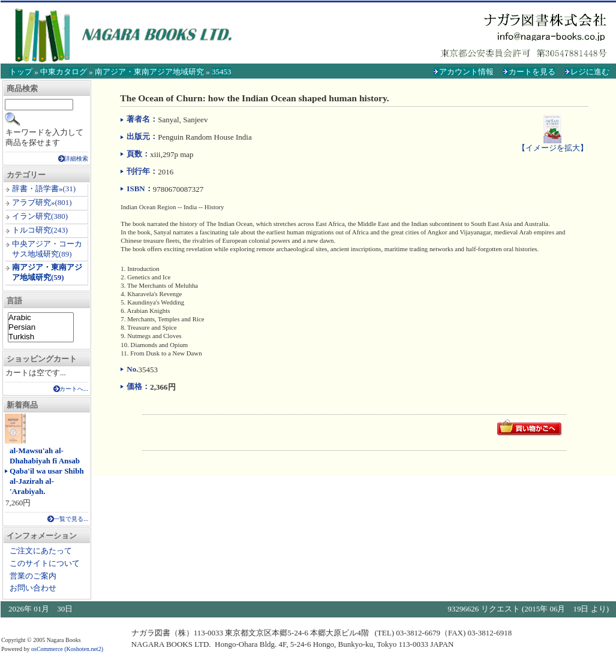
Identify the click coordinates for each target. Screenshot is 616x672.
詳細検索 (76, 159)
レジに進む (590, 72)
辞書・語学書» (37, 189)
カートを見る (532, 72)
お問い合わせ (33, 588)
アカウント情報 (466, 72)
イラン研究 (31, 216)
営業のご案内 (33, 576)
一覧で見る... (71, 519)
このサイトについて (45, 563)
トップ (21, 72)
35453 (222, 72)
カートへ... (74, 389)
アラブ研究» (34, 202)
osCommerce (47, 649)
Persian (41, 327)
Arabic (41, 318)
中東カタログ (64, 72)
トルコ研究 (31, 230)
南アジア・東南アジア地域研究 (149, 72)
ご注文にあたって (41, 551)
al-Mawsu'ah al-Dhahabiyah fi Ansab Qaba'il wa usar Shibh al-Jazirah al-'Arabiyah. (47, 471)
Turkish (41, 337)
